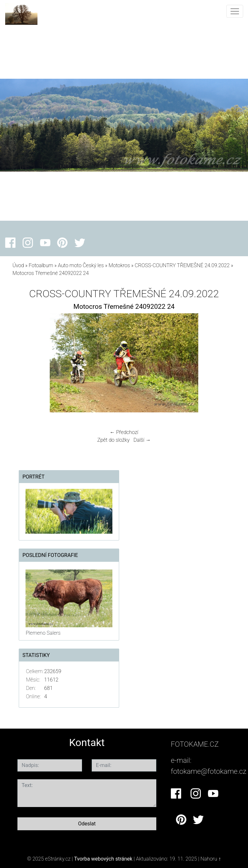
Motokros (119, 265)
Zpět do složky (113, 440)
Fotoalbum (41, 265)
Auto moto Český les (81, 265)
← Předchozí (124, 432)
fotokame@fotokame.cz (209, 771)
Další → (142, 440)
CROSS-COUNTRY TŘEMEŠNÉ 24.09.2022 (182, 265)
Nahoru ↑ (211, 859)
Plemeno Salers (43, 633)
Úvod (18, 265)
